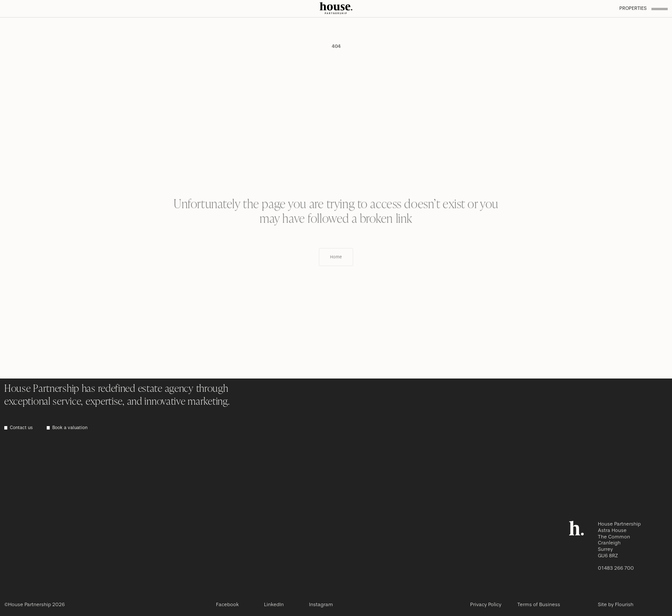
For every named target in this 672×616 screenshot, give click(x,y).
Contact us (21, 428)
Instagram (321, 604)
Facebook (227, 604)
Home (336, 269)
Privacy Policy (486, 604)
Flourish (624, 604)
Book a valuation (70, 428)
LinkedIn (274, 604)
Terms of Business (539, 604)
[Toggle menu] (660, 9)
